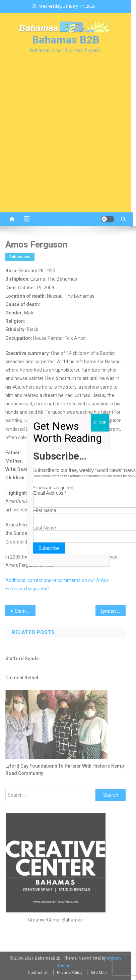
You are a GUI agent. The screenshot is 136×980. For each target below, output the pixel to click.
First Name (45, 510)
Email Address (50, 493)
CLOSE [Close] (100, 423)
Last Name (45, 528)
